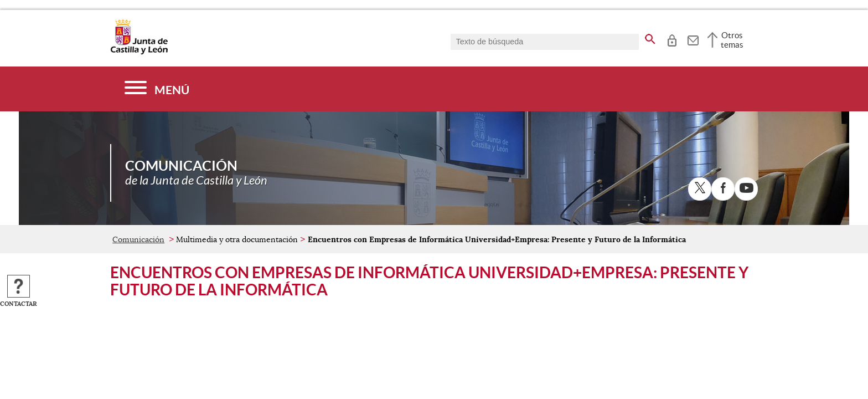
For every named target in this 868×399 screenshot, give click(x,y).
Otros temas (732, 40)
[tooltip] (672, 39)
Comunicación (138, 239)
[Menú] (157, 89)
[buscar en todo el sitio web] (650, 37)
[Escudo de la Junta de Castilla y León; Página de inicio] (139, 52)
